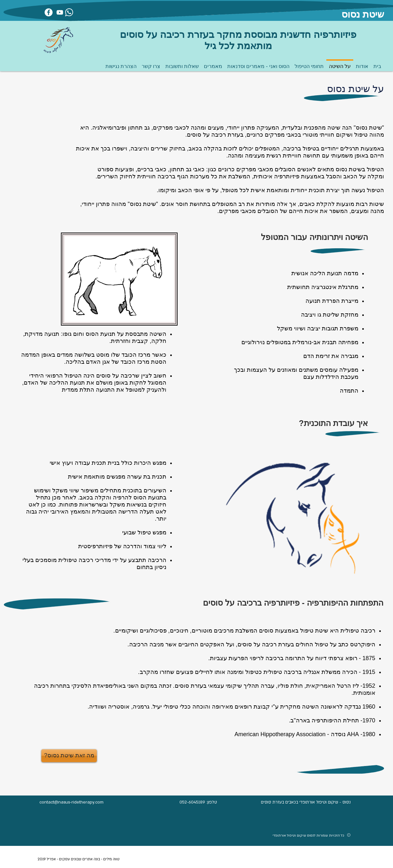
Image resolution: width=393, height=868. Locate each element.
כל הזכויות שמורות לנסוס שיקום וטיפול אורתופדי (308, 836)
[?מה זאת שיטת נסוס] (69, 756)
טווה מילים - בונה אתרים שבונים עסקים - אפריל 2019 (79, 859)
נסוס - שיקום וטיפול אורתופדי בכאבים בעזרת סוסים (306, 802)
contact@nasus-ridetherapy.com (71, 802)
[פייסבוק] (49, 12)
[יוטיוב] (60, 12)
